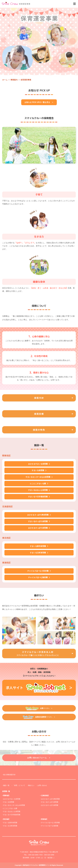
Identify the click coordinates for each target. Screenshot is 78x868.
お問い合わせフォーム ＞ (39, 758)
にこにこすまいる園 (10, 808)
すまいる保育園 (9, 802)
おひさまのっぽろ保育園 (50, 805)
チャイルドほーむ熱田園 (50, 826)
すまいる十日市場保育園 (12, 815)
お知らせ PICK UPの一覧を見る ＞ (39, 102)
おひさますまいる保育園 (12, 799)
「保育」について (19, 785)
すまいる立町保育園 (10, 826)
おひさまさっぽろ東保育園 (50, 799)
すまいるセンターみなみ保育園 (14, 805)
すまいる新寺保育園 (10, 823)
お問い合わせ (42, 785)
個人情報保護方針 (9, 775)
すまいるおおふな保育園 (12, 811)
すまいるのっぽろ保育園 (50, 802)
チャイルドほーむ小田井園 (50, 823)
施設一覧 (6, 785)
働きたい (31, 785)
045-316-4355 (33, 855)
